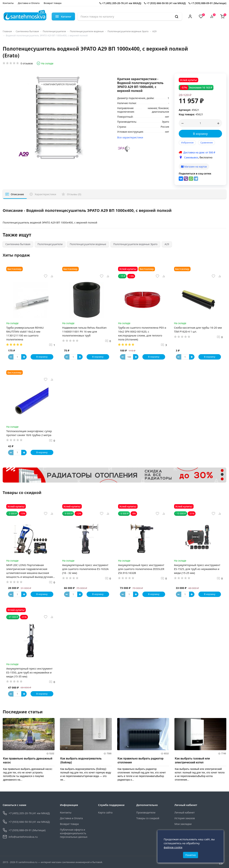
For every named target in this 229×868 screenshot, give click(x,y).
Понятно (191, 855)
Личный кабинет (185, 812)
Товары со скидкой (148, 818)
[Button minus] (11, 357)
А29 (154, 31)
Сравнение (207, 142)
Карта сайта (105, 812)
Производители (146, 812)
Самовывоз (191, 157)
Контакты (8, 3)
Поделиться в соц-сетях (195, 173)
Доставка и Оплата (29, 3)
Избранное (187, 142)
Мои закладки (183, 824)
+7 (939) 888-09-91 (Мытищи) (207, 3)
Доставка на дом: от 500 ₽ (199, 152)
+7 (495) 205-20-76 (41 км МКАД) (120, 3)
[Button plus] (24, 357)
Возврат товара (53, 3)
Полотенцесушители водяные (87, 31)
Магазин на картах (194, 167)
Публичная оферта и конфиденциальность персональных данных (74, 833)
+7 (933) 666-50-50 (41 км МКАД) (165, 3)
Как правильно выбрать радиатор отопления (141, 760)
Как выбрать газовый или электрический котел (192, 760)
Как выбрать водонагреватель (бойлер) (81, 760)
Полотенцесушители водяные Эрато (128, 31)
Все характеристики (130, 137)
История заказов (185, 818)
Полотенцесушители (54, 31)
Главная (7, 31)
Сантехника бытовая (27, 31)
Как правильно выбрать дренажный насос (28, 760)
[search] (177, 16)
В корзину (200, 134)
